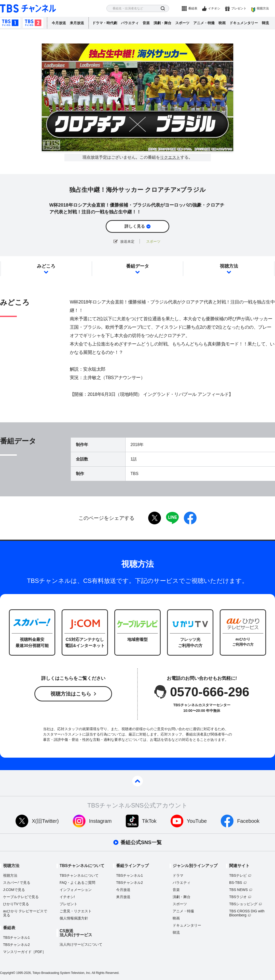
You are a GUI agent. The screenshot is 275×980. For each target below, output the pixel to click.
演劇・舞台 (162, 23)
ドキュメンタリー (244, 23)
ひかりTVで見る (16, 904)
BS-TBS (236, 883)
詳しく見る (135, 226)
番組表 (193, 8)
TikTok (149, 821)
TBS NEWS (238, 890)
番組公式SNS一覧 (141, 842)
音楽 (146, 23)
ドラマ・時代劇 (105, 23)
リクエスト (170, 157)
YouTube (197, 821)
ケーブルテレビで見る (21, 897)
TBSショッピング (243, 904)
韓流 (265, 23)
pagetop (137, 781)
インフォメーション (76, 890)
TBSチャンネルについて (79, 875)
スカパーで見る (17, 883)
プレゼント (239, 8)
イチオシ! (67, 897)
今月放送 (59, 23)
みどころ (46, 266)
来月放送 (77, 23)
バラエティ (130, 23)
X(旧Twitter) (45, 821)
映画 (222, 23)
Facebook (248, 821)
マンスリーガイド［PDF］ (24, 952)
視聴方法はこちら (71, 694)
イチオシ (214, 8)
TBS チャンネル (28, 9)
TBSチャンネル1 (10, 23)
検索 (163, 9)
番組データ (137, 266)
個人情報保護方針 (74, 918)
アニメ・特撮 (204, 23)
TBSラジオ (238, 897)
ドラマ (178, 875)
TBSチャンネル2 (33, 23)
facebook (190, 518)
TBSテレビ (238, 875)
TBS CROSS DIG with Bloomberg (247, 913)
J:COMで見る (14, 890)
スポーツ (182, 23)
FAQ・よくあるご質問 (77, 883)
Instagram (100, 821)
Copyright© (8, 973)
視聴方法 (263, 8)
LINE (172, 518)
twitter (155, 518)
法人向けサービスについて (81, 944)
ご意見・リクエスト (76, 911)
